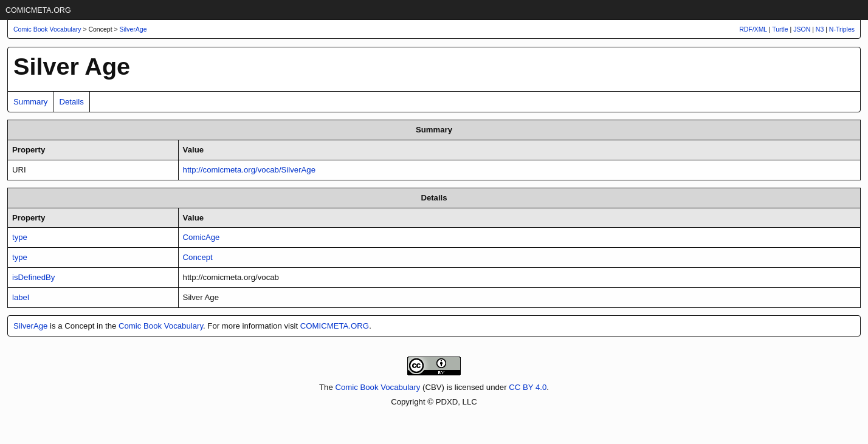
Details (71, 102)
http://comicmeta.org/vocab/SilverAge (249, 170)
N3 (820, 29)
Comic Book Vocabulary (161, 326)
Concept (198, 257)
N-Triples (842, 29)
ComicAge (201, 237)
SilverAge (133, 29)
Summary (30, 102)
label (21, 297)
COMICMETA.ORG (38, 10)
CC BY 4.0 (528, 387)
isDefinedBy (33, 277)
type (20, 237)
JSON (802, 29)
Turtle (780, 29)
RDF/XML (753, 29)
